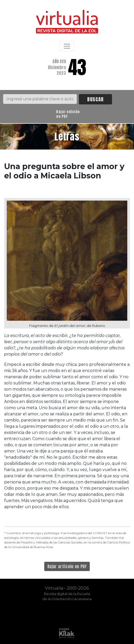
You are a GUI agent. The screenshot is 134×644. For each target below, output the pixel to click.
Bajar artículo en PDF (67, 566)
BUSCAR (95, 99)
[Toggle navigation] (67, 46)
